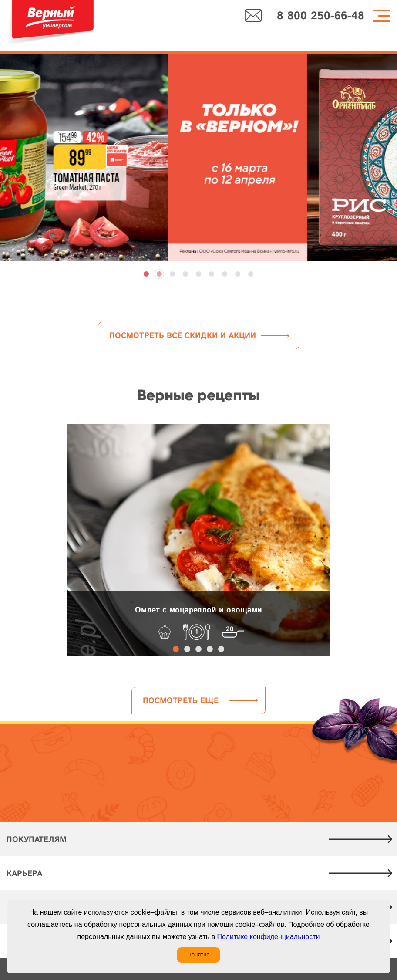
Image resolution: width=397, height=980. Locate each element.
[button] (146, 274)
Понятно (198, 955)
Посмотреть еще (181, 701)
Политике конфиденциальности (269, 937)
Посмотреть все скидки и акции (183, 336)
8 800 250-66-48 (321, 16)
